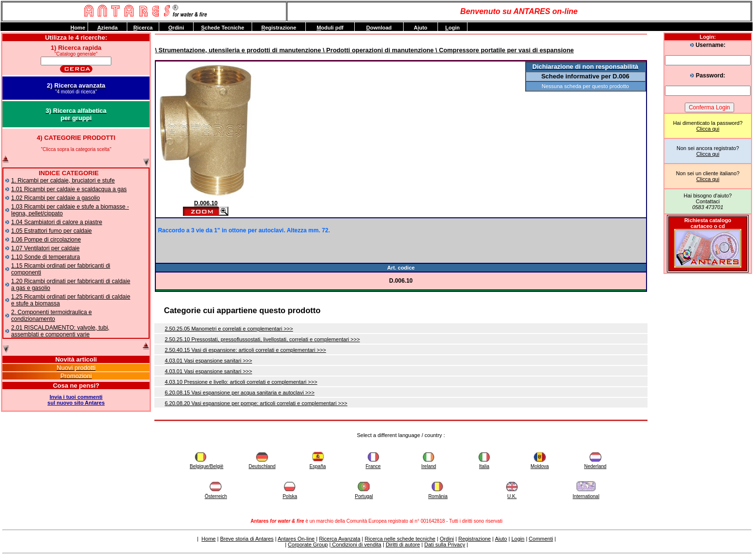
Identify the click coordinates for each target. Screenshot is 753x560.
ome (78, 28)
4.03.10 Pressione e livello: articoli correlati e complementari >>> (241, 382)
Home (208, 539)
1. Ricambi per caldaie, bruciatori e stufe (63, 181)
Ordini (447, 539)
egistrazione (279, 28)
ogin (452, 28)
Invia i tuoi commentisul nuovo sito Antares (76, 400)
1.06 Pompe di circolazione (46, 240)
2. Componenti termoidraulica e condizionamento (52, 316)
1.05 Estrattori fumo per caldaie (52, 231)
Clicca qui (708, 129)
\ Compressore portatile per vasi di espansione (504, 50)
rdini (176, 28)
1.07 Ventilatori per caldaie (45, 248)
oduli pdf (330, 28)
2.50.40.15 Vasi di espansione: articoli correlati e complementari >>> (245, 350)
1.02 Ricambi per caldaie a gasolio (55, 198)
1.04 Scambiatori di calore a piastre (57, 222)
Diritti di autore (403, 545)
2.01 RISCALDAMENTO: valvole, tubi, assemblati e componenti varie (60, 331)
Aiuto (501, 539)
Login (518, 539)
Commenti (541, 539)
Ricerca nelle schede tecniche (400, 539)
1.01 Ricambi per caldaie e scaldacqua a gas (69, 189)
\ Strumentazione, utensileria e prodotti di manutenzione (238, 50)
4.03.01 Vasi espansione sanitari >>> (208, 361)
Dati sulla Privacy (445, 545)
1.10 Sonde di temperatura (45, 257)
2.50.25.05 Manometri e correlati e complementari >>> (229, 329)
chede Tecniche (222, 28)
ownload (379, 28)
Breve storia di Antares (247, 539)
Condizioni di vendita (356, 545)
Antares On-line (296, 539)
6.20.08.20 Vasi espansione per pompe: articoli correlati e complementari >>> (256, 403)
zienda (107, 28)
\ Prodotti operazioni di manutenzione (377, 50)
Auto (421, 28)
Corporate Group (308, 545)
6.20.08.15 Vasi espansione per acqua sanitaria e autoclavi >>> (240, 393)
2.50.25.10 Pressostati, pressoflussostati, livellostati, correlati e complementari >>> (262, 339)
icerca (143, 28)
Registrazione (474, 539)
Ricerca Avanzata (339, 539)
